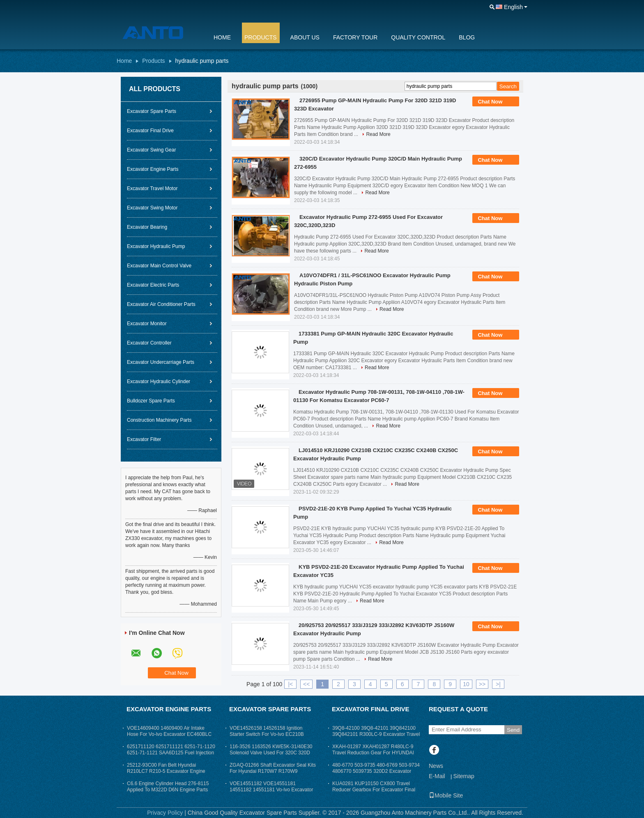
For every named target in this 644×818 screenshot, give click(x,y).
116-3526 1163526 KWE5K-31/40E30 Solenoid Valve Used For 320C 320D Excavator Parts (271, 753)
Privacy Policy (165, 813)
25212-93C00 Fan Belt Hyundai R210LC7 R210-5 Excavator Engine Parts (166, 771)
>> (482, 684)
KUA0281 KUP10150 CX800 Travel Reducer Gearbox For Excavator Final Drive (374, 790)
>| (498, 684)
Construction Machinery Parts (159, 420)
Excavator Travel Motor (152, 188)
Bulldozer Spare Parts (151, 401)
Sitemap (463, 776)
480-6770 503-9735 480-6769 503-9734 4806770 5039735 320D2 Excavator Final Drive (376, 771)
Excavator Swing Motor (152, 208)
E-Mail (437, 776)
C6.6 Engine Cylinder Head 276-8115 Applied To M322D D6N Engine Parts (168, 787)
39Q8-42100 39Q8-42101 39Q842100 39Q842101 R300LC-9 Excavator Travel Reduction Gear (376, 734)
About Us (305, 37)
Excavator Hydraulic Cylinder (159, 381)
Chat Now (496, 102)
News (436, 766)
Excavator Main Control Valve (159, 266)
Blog (467, 37)
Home (222, 37)
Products (261, 37)
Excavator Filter (144, 439)
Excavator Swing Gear (151, 150)
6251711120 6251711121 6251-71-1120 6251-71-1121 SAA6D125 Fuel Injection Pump (171, 753)
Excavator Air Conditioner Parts (161, 304)
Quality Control (418, 37)
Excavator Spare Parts (152, 111)
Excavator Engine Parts (153, 169)
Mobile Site (446, 795)
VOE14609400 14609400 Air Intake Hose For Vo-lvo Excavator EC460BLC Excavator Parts (169, 734)
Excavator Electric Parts (153, 285)
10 (466, 684)
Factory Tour (355, 37)
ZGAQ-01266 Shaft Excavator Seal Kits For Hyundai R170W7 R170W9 (273, 768)
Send (513, 730)
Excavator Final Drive (150, 131)
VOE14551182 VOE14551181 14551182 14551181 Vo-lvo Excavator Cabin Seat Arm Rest (271, 790)
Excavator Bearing (147, 227)
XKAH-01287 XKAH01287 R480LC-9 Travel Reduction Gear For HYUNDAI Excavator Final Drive (373, 753)
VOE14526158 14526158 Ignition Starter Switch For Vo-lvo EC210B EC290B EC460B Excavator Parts (267, 734)
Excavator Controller (149, 343)
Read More (378, 134)
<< (306, 684)
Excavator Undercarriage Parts (161, 362)
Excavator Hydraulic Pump (156, 246)
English (513, 7)
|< (290, 684)
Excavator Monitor (147, 324)
